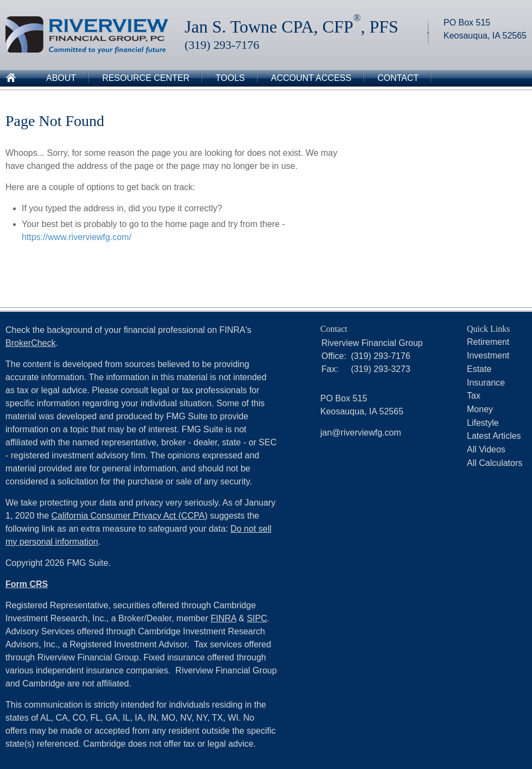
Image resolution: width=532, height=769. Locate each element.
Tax (474, 396)
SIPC (257, 618)
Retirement (488, 342)
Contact (398, 78)
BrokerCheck (30, 343)
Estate (479, 369)
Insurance (486, 383)
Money (480, 409)
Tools (230, 78)
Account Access (311, 78)
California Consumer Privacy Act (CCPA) (130, 516)
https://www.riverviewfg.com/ (77, 237)
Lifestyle (483, 423)
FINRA (223, 618)
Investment (488, 355)
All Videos (486, 449)
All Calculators (495, 463)
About (61, 78)
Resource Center (146, 78)
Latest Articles (494, 436)
